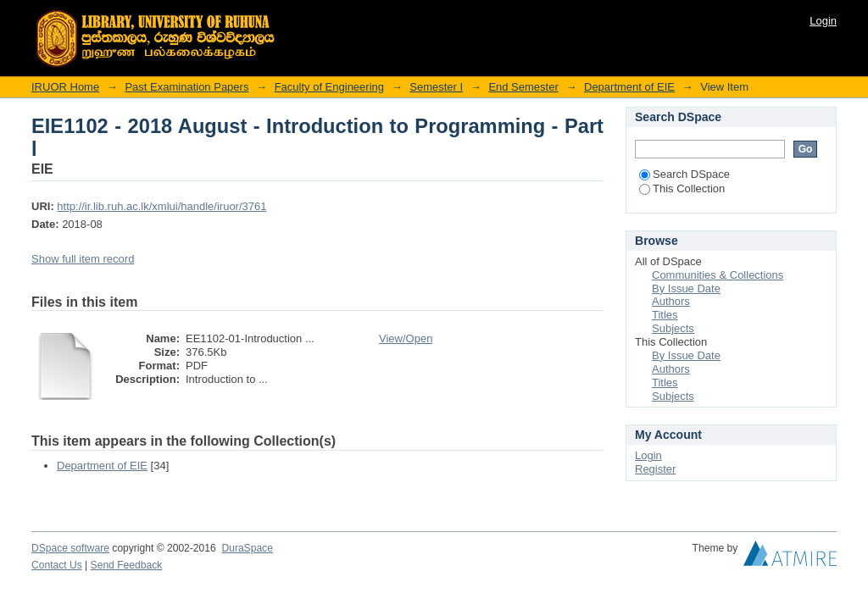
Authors (671, 301)
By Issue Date (686, 288)
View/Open (406, 338)
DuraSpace (247, 548)
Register (655, 469)
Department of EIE (629, 87)
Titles (665, 315)
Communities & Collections (718, 275)
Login (823, 21)
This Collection (682, 189)
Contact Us (57, 565)
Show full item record (83, 259)
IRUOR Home (65, 87)
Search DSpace (684, 174)
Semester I (436, 87)
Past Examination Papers (186, 87)
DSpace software (70, 548)
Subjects (673, 328)
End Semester (523, 87)
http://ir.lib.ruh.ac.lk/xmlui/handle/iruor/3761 (161, 206)
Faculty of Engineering (329, 87)
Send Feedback (127, 565)
